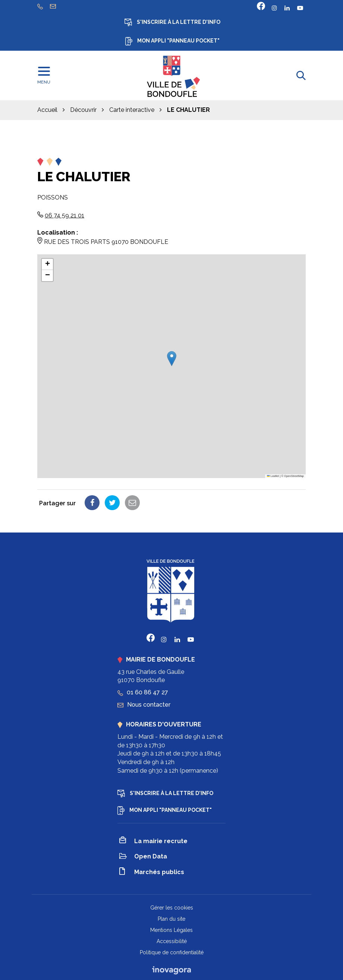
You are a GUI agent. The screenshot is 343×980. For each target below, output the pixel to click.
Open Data (143, 857)
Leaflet (273, 476)
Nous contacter (144, 705)
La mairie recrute (153, 841)
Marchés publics (152, 872)
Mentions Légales (171, 930)
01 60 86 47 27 (143, 692)
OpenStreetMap (294, 476)
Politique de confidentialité (172, 952)
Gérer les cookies (172, 908)
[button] (172, 359)
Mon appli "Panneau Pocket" (172, 41)
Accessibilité (172, 941)
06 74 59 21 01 (64, 215)
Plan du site (171, 919)
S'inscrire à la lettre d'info (172, 22)
